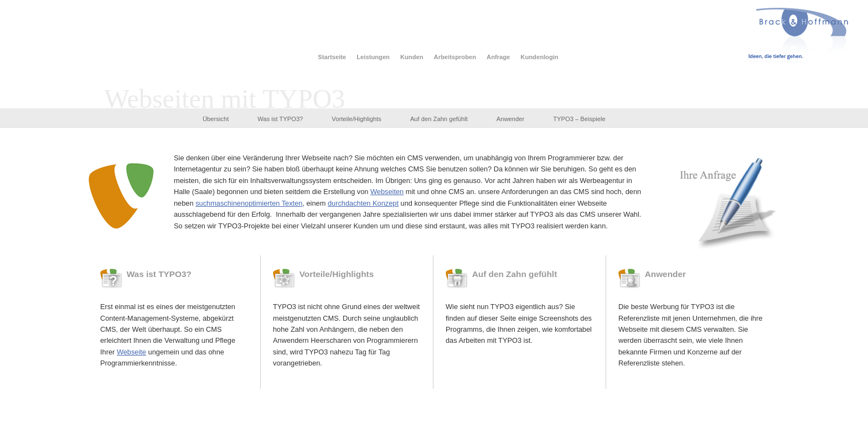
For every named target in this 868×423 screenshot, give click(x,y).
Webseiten (387, 192)
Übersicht (216, 119)
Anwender (510, 119)
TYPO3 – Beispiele (579, 119)
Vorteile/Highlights (356, 119)
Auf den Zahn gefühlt (439, 119)
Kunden (412, 57)
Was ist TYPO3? (280, 119)
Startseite (332, 57)
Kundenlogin (539, 57)
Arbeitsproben (455, 57)
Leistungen (373, 57)
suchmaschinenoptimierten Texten (249, 203)
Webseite (131, 352)
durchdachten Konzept (363, 203)
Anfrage (498, 57)
